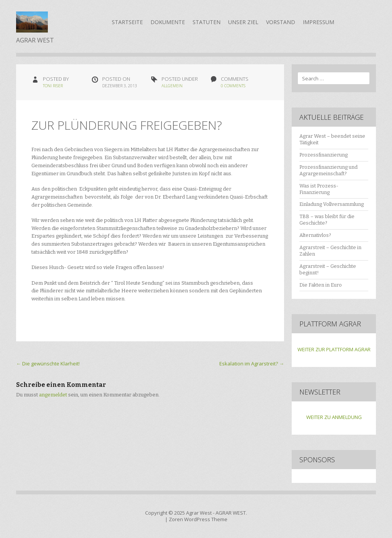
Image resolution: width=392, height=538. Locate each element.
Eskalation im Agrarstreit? (252, 364)
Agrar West (199, 513)
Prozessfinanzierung (323, 155)
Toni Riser (53, 86)
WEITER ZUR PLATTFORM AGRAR (334, 349)
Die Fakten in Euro (321, 285)
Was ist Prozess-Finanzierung (319, 189)
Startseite (127, 22)
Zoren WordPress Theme (198, 519)
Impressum (318, 22)
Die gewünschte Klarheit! (48, 364)
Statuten (207, 22)
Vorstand (281, 22)
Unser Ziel (243, 22)
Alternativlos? (315, 235)
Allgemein (172, 86)
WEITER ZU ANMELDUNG (334, 417)
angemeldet (53, 395)
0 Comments (233, 86)
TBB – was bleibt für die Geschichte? (327, 220)
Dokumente (168, 22)
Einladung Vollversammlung (332, 204)
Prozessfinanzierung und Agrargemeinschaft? (328, 170)
